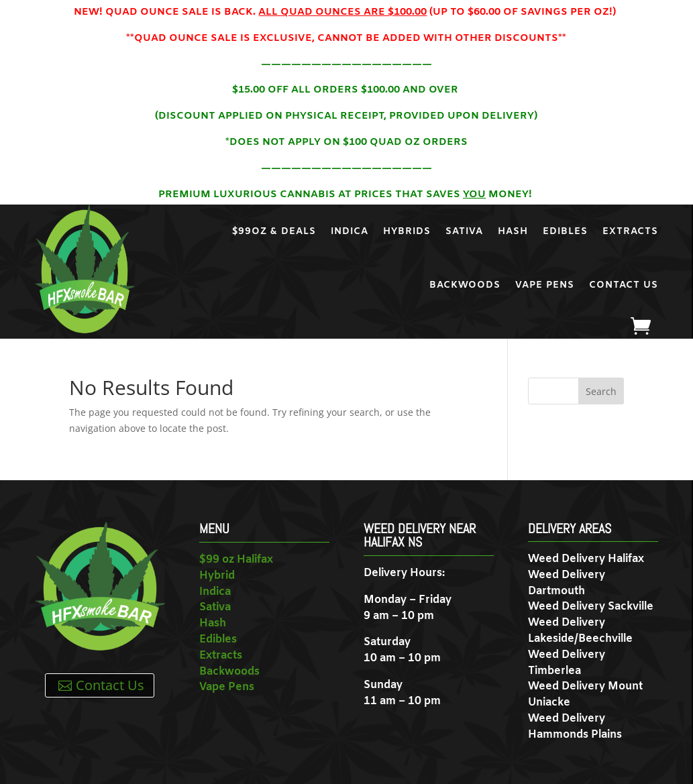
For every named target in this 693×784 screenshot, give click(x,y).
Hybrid (217, 576)
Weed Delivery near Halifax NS (420, 535)
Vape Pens (545, 285)
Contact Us (624, 285)
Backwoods (465, 285)
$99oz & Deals (274, 232)
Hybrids (407, 232)
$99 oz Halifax (236, 560)
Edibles (565, 232)
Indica (350, 232)
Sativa (464, 232)
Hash (513, 232)
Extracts (630, 232)
